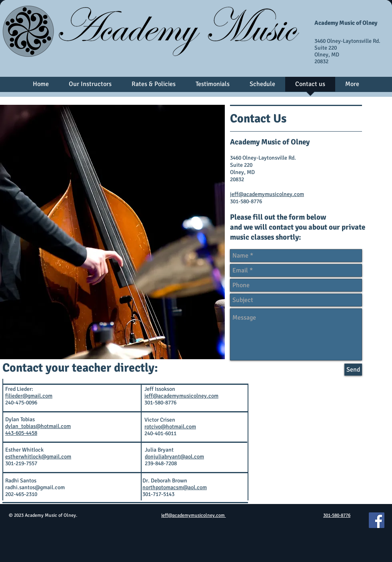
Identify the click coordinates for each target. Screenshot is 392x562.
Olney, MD (327, 55)
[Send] (353, 370)
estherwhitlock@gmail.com (38, 457)
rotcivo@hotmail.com (170, 427)
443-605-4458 (21, 433)
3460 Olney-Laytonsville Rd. (347, 41)
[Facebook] (377, 520)
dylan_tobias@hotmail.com (38, 426)
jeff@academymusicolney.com (267, 194)
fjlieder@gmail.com (29, 396)
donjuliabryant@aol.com (174, 457)
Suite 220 (326, 48)
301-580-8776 (337, 515)
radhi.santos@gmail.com (35, 487)
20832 (321, 61)
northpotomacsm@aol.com (175, 487)
